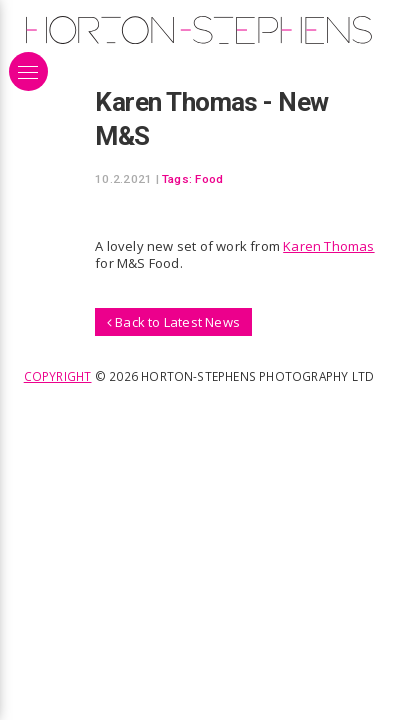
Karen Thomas (328, 246)
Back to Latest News (173, 322)
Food (209, 179)
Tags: (177, 179)
